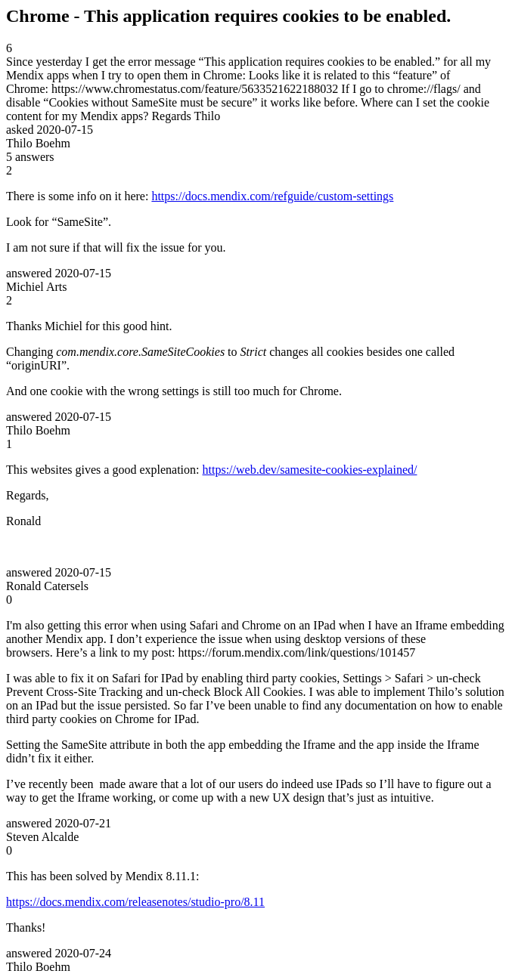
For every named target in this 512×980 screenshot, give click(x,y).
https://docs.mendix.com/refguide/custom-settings (272, 196)
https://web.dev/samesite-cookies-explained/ (310, 470)
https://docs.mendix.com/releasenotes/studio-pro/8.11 (135, 902)
